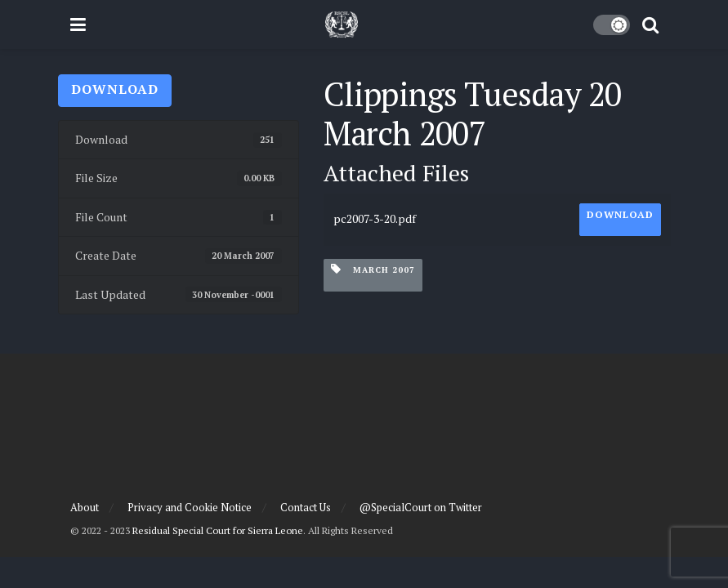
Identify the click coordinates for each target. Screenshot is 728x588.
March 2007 (373, 269)
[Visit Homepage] (342, 24)
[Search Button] (650, 24)
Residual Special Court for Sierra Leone (218, 530)
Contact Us (306, 507)
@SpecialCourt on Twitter (421, 507)
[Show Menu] (78, 24)
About (85, 507)
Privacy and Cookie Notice (190, 507)
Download (115, 89)
